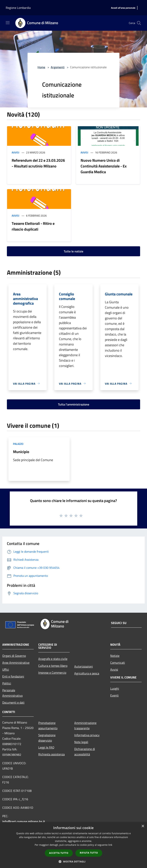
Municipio (21, 452)
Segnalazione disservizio (47, 738)
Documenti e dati (13, 702)
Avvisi (16, 152)
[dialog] (73, 845)
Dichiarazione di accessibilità (85, 752)
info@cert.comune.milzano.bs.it (24, 821)
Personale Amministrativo (12, 693)
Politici (7, 683)
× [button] (143, 826)
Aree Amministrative (16, 663)
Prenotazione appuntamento (48, 725)
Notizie (115, 656)
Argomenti (58, 67)
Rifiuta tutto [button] (89, 853)
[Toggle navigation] (8, 23)
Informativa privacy (87, 735)
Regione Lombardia (18, 8)
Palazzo (18, 444)
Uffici (6, 669)
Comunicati (118, 663)
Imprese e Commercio (52, 673)
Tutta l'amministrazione (74, 404)
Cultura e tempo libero (53, 666)
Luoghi (115, 688)
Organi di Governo (14, 656)
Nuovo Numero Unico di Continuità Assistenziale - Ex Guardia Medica (104, 166)
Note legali (81, 742)
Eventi (114, 695)
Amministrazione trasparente (85, 725)
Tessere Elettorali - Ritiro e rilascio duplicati (33, 226)
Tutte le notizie (73, 251)
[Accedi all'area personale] (123, 8)
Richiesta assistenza (51, 754)
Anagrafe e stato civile (53, 659)
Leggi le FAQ (46, 747)
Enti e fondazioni (13, 676)
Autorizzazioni (84, 666)
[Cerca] (139, 23)
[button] (73, 861)
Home (41, 67)
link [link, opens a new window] (110, 845)
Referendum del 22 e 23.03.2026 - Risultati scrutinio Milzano (38, 163)
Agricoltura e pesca (87, 673)
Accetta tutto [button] (59, 853)
